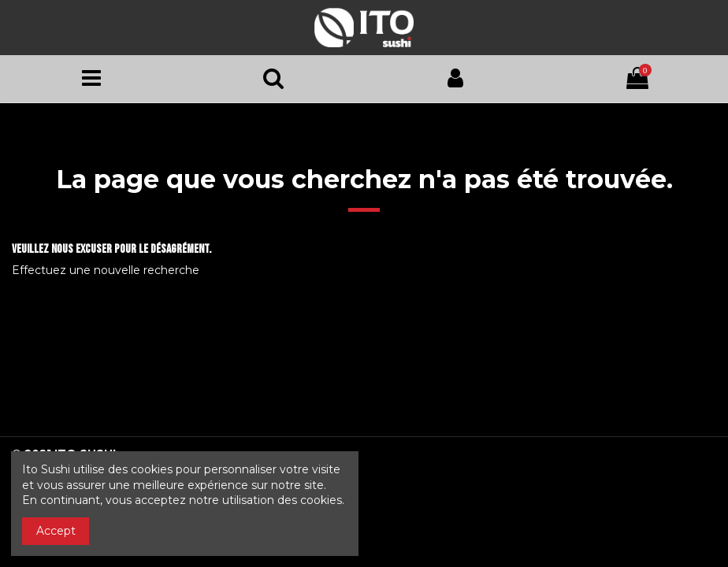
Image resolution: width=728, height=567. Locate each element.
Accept (56, 531)
